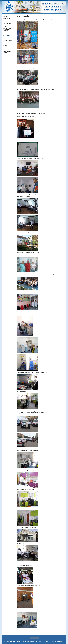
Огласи (5, 45)
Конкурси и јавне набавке (7, 52)
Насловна (6, 16)
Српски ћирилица (34, 638)
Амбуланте (6, 26)
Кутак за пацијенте (8, 40)
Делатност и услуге (8, 24)
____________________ (9, 43)
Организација (7, 19)
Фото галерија (7, 36)
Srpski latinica (27, 638)
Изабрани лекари (7, 33)
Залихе (5, 55)
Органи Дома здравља (9, 21)
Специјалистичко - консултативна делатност (8, 30)
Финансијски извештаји (6, 48)
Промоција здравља (8, 38)
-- (64, 641)
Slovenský (41, 638)
